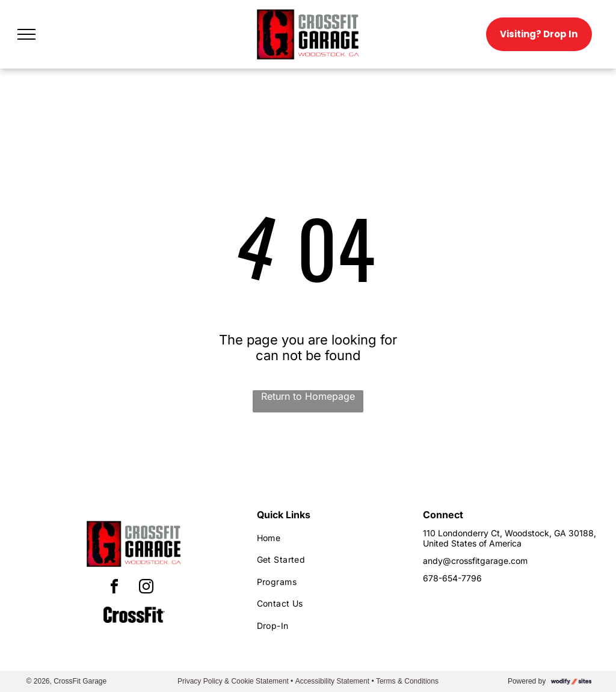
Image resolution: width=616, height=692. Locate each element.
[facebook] (114, 588)
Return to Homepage (308, 396)
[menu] (26, 34)
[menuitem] (329, 538)
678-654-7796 (452, 578)
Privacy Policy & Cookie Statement (233, 681)
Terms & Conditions (407, 681)
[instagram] (146, 588)
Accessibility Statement (332, 681)
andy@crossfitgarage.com (475, 561)
